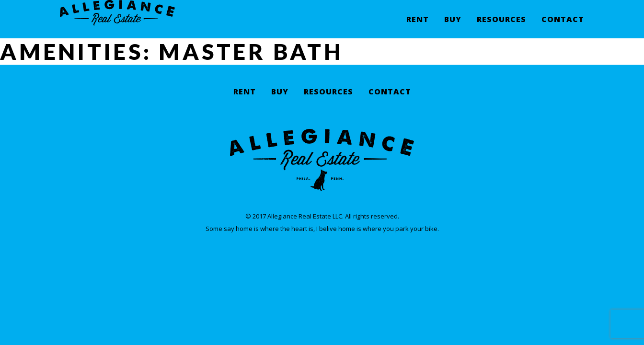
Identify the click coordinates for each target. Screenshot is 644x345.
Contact (563, 27)
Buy (453, 27)
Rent (418, 27)
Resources (501, 27)
